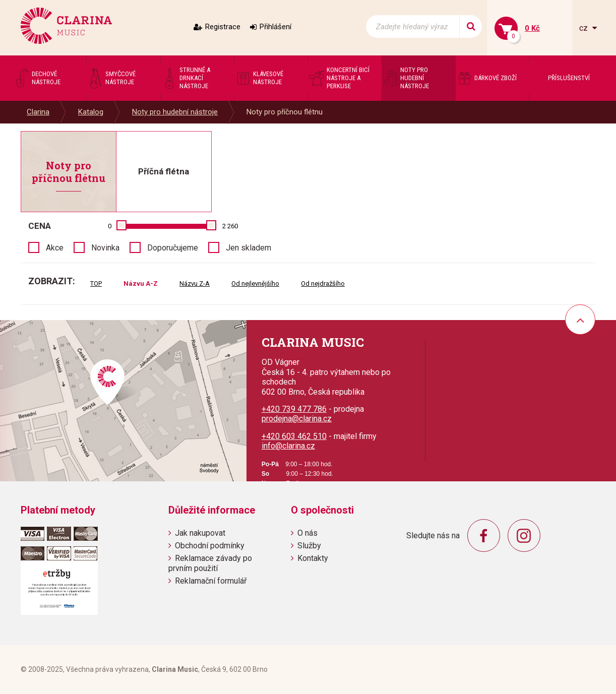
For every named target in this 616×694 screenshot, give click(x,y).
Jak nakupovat (200, 533)
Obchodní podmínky (210, 546)
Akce (55, 248)
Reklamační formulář (211, 581)
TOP (96, 283)
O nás (307, 533)
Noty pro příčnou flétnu (285, 112)
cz (584, 28)
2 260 (230, 226)
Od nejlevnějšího (255, 283)
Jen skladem (249, 248)
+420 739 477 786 (294, 409)
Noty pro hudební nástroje (175, 112)
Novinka (105, 248)
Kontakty (313, 558)
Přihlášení (275, 27)
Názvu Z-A (195, 283)
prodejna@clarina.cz (297, 419)
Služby (309, 546)
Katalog (91, 112)
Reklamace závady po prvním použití (210, 563)
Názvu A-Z (141, 283)
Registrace (223, 27)
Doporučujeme (173, 248)
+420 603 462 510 (294, 436)
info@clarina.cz (288, 446)
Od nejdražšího (323, 283)
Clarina (38, 112)
